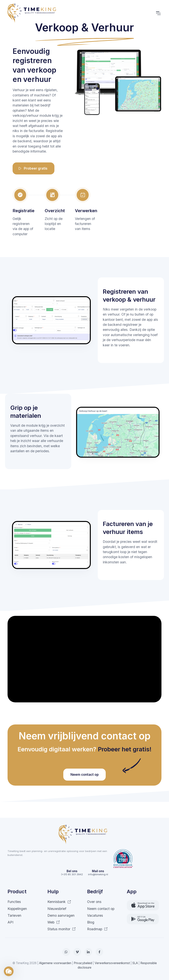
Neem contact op (85, 774)
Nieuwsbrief (57, 909)
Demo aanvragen (61, 915)
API (10, 922)
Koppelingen (17, 909)
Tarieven (14, 915)
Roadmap (97, 929)
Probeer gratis (33, 168)
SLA (135, 963)
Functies (14, 902)
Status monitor (62, 929)
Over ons (94, 902)
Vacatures (95, 915)
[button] (9, 971)
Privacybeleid (83, 963)
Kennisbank (59, 902)
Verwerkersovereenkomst (112, 963)
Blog (91, 922)
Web (54, 922)
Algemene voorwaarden (55, 963)
